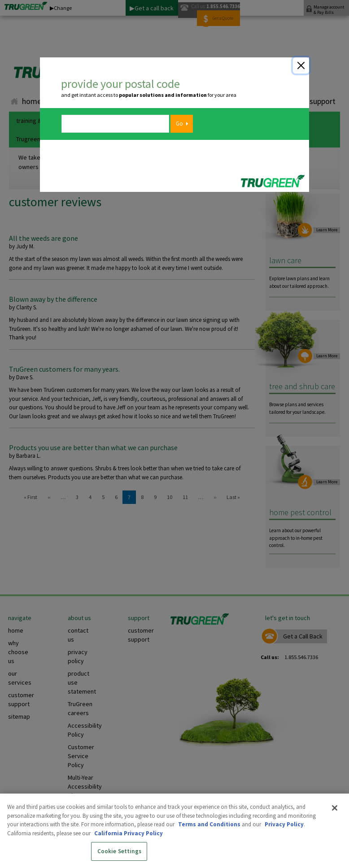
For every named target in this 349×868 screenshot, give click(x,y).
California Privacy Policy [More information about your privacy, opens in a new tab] (129, 833)
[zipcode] (115, 124)
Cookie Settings (119, 851)
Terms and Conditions (209, 824)
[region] (174, 831)
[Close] (301, 65)
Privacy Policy (284, 824)
